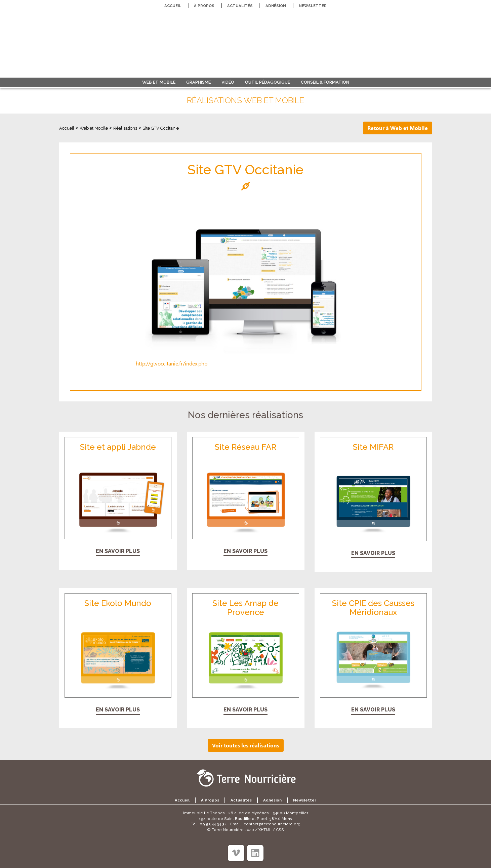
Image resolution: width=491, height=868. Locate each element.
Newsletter (313, 6)
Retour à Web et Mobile (398, 128)
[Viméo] (236, 853)
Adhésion (276, 6)
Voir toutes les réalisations (246, 745)
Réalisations (125, 128)
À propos (204, 6)
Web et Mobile (159, 82)
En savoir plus (118, 551)
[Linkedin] (255, 853)
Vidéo (228, 82)
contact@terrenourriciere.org (272, 824)
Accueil (173, 6)
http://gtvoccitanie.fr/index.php (172, 363)
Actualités (240, 6)
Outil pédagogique (268, 82)
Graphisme (198, 82)
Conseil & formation (325, 82)
